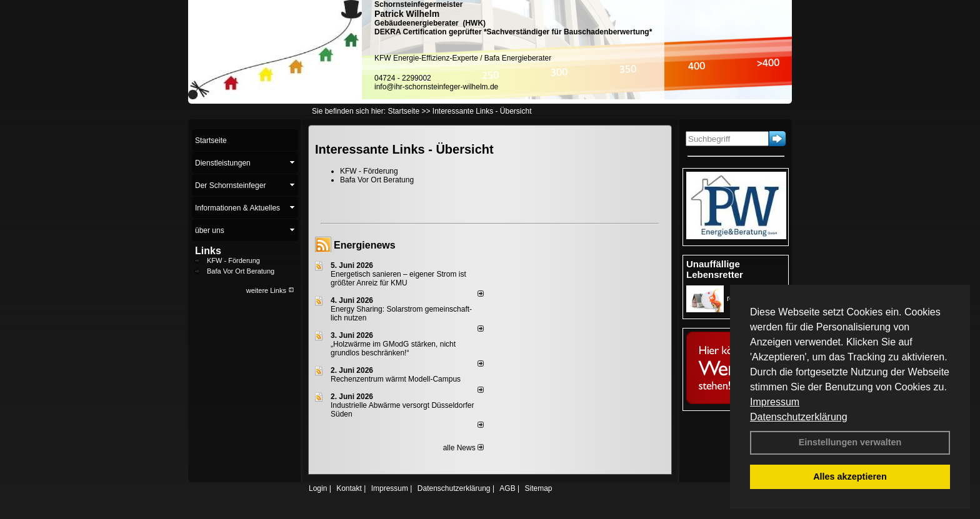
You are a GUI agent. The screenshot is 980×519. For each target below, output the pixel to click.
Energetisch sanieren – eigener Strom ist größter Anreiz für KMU (398, 279)
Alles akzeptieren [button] (850, 477)
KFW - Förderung (233, 260)
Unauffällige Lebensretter (715, 269)
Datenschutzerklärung (799, 417)
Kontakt (349, 488)
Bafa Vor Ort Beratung (241, 271)
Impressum (775, 402)
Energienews (365, 245)
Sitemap (538, 488)
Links (208, 251)
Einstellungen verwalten (850, 442)
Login (318, 488)
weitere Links (270, 290)
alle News (463, 448)
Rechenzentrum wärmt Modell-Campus (396, 379)
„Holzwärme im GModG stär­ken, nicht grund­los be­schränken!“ (393, 348)
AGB (507, 488)
